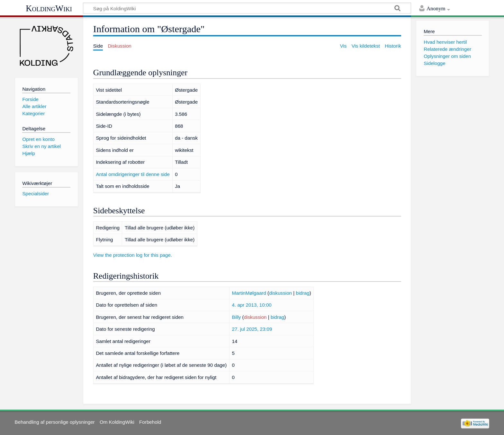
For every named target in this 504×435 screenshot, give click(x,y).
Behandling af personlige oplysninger (55, 422)
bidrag (302, 293)
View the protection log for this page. (133, 255)
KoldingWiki (49, 8)
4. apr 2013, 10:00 (252, 305)
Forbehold (150, 422)
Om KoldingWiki (117, 422)
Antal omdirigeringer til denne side (133, 174)
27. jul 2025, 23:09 (252, 329)
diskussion (280, 293)
